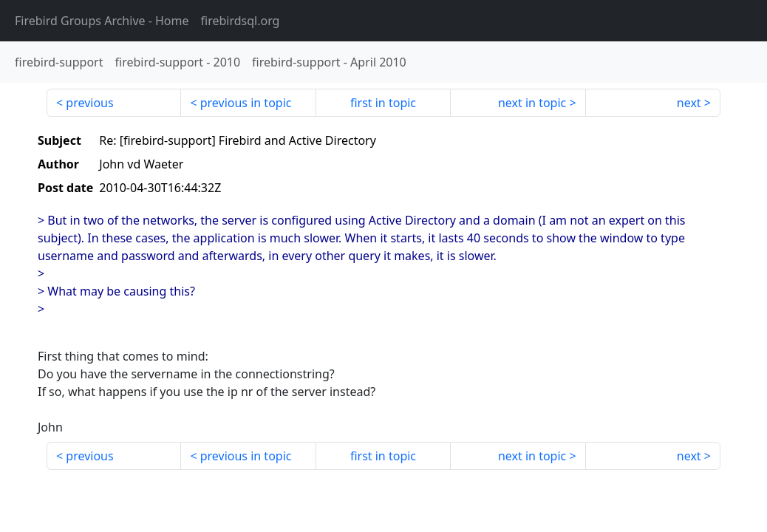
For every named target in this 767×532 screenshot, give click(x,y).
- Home (102, 21)
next (689, 103)
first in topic (383, 103)
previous (89, 103)
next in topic (532, 103)
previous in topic (246, 103)
